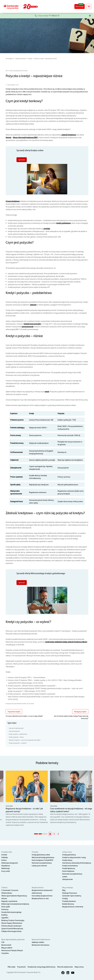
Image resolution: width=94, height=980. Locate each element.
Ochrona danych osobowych (11, 926)
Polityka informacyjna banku (11, 931)
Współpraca (6, 866)
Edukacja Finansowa (70, 893)
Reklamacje (6, 868)
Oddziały (5, 857)
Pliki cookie (11, 967)
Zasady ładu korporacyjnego (11, 912)
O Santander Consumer (10, 890)
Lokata (65, 876)
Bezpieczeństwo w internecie (73, 907)
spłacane (33, 305)
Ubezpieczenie (67, 879)
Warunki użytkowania (65, 967)
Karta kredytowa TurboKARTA (42, 860)
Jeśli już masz (67, 852)
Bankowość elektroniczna (41, 939)
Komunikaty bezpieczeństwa (42, 896)
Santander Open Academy (72, 896)
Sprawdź (22, 160)
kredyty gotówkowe (64, 223)
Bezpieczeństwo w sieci (40, 898)
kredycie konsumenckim (32, 324)
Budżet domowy (68, 904)
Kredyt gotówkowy (69, 855)
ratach (47, 391)
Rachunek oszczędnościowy (42, 863)
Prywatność (21, 967)
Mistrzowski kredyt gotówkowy (43, 857)
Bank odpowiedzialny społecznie (13, 939)
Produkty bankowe (69, 901)
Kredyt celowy (67, 860)
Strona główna (10, 58)
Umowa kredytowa (13, 201)
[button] (90, 15)
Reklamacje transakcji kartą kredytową (15, 904)
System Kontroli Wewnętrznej (12, 928)
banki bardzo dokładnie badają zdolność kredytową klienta (66, 642)
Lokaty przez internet (39, 866)
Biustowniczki (6, 945)
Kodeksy (4, 915)
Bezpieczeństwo (38, 887)
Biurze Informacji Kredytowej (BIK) (25, 137)
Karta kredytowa (68, 871)
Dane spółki (6, 907)
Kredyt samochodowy (70, 866)
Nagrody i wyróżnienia (9, 901)
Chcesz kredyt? (49, 16)
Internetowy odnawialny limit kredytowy (77, 863)
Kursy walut (6, 871)
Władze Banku (7, 893)
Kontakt (4, 855)
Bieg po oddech (7, 948)
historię (8, 137)
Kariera (4, 860)
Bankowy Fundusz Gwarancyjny (13, 920)
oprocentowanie (27, 326)
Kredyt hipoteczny (69, 868)
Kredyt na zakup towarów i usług (74, 857)
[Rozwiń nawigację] (89, 6)
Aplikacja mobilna (38, 942)
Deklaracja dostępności (10, 863)
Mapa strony (79, 967)
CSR (3, 942)
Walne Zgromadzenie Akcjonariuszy (14, 896)
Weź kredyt (80, 6)
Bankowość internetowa (41, 945)
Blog (64, 890)
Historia (4, 898)
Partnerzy (5, 909)
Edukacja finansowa (21, 58)
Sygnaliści (5, 917)
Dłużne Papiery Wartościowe (12, 923)
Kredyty (30, 58)
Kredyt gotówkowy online (41, 855)
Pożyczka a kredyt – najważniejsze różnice (45, 58)
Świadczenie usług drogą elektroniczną (41, 967)
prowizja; (47, 228)
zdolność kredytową (69, 135)
